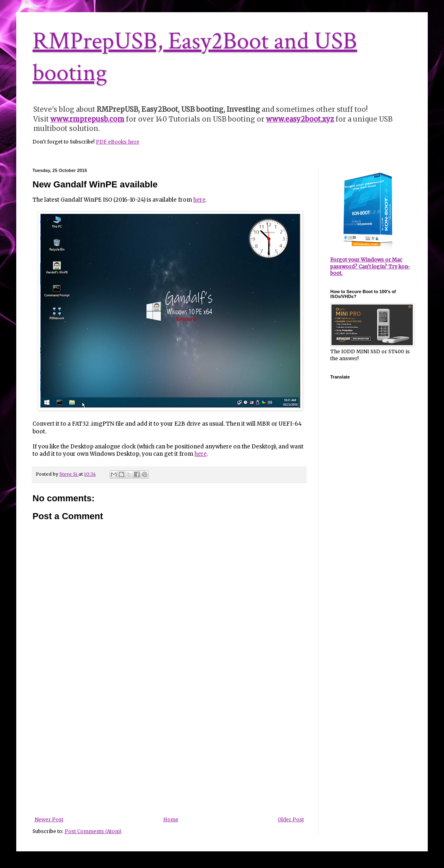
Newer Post (49, 819)
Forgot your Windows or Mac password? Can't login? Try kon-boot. (370, 266)
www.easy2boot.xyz (300, 119)
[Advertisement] (169, 756)
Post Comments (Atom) (93, 831)
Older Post (291, 819)
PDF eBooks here (118, 142)
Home (171, 819)
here (199, 200)
